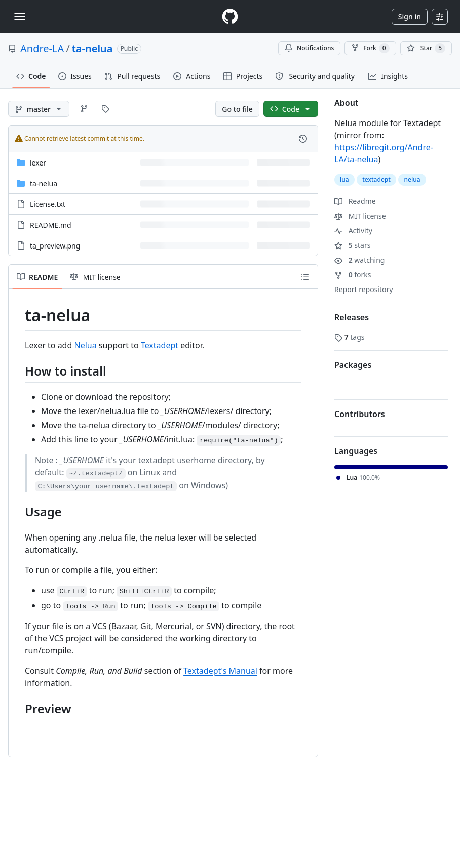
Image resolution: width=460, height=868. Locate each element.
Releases (352, 317)
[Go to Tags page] (105, 109)
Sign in (410, 16)
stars (352, 245)
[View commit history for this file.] (303, 139)
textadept (376, 179)
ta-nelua (92, 48)
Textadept (160, 345)
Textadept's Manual (220, 671)
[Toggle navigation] (20, 16)
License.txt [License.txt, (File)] (48, 204)
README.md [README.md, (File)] (51, 225)
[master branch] (39, 109)
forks (353, 275)
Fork (370, 48)
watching (359, 260)
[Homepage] (230, 16)
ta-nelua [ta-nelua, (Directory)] (44, 183)
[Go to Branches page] (84, 109)
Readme (355, 201)
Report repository (363, 289)
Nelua (85, 345)
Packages (353, 365)
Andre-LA (42, 48)
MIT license (360, 216)
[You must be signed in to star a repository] (426, 48)
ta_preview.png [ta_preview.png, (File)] (55, 246)
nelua (412, 179)
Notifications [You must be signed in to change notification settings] (309, 48)
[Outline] (305, 277)
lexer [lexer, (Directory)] (38, 163)
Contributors (360, 414)
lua (344, 179)
